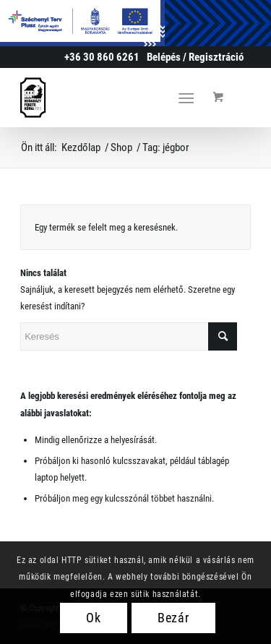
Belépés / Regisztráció (195, 57)
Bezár (174, 618)
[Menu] (186, 98)
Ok (94, 618)
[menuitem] (195, 57)
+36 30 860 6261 (102, 57)
